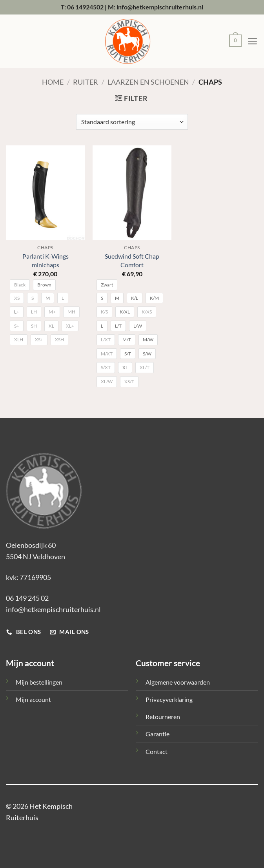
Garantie (157, 734)
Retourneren (163, 717)
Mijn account (33, 699)
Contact (157, 751)
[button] (233, 42)
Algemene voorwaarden (178, 682)
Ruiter (86, 82)
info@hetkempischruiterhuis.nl (53, 609)
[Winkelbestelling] (132, 122)
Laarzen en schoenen (148, 82)
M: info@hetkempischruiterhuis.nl (156, 7)
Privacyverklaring (169, 699)
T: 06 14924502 (82, 7)
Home (53, 82)
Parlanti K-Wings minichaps (46, 260)
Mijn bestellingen (39, 682)
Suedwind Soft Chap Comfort (132, 260)
